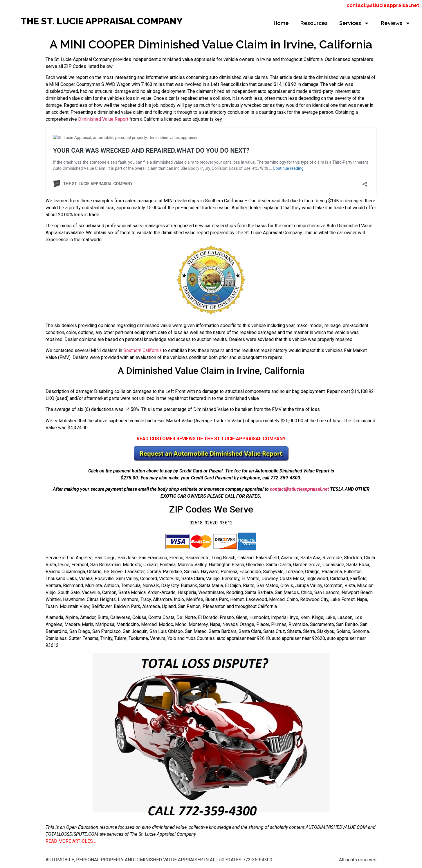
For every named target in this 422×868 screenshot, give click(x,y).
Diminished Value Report (103, 119)
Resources (314, 23)
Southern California (143, 350)
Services (354, 23)
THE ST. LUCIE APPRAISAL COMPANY (102, 21)
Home (281, 23)
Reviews (396, 23)
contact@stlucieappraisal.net (383, 5)
